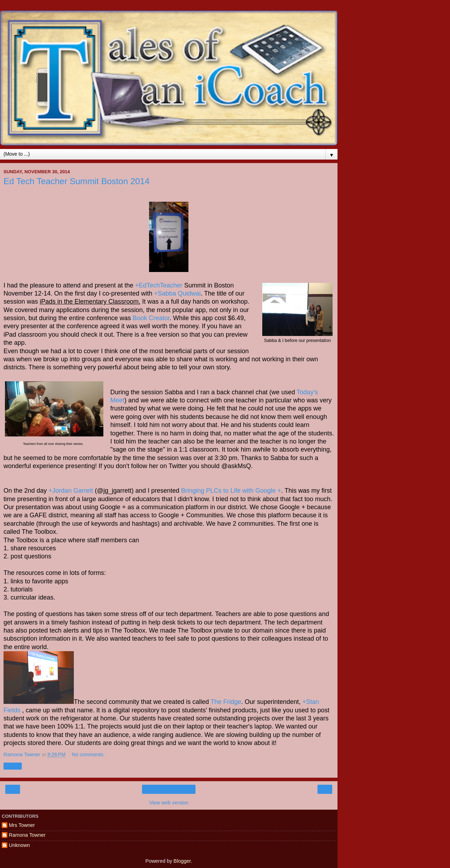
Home (169, 789)
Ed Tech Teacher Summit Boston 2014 (76, 181)
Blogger (182, 861)
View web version (169, 803)
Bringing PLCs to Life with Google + (231, 491)
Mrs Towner (22, 825)
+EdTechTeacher (159, 285)
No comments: (88, 754)
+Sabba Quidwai (177, 293)
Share (13, 766)
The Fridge (226, 702)
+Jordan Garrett (71, 491)
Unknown (19, 845)
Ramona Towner (27, 835)
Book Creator (151, 318)
